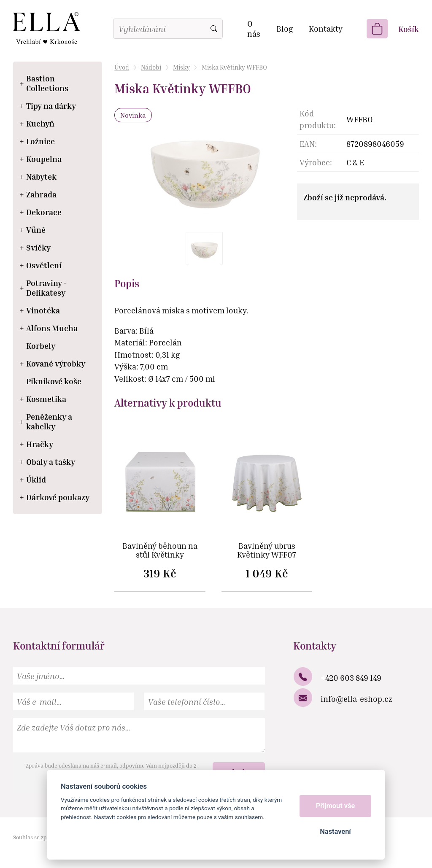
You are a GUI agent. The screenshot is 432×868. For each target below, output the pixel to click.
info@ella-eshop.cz (356, 699)
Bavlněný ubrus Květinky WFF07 (267, 550)
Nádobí (151, 67)
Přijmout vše (336, 806)
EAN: (308, 144)
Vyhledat (214, 29)
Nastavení (335, 832)
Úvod (122, 67)
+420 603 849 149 (351, 678)
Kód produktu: (318, 119)
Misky (181, 67)
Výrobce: (316, 162)
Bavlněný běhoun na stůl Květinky (160, 550)
